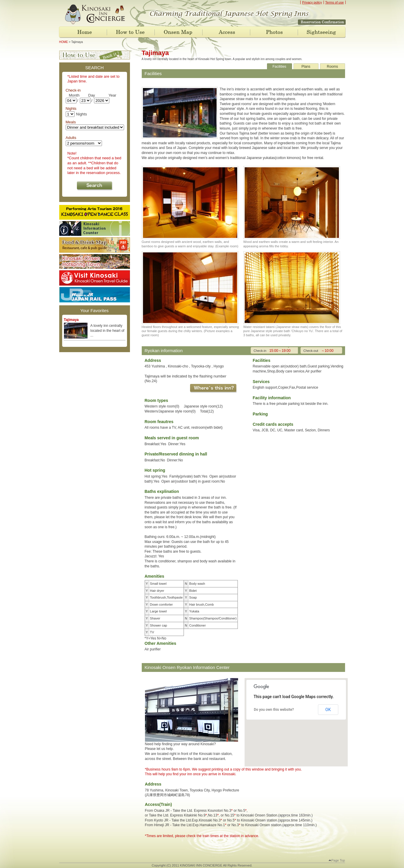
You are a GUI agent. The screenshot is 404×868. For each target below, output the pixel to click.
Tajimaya (71, 320)
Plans (306, 67)
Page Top (337, 860)
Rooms (332, 67)
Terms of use (335, 2)
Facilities (279, 67)
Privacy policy (312, 2)
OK (328, 710)
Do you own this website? (274, 710)
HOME (64, 42)
